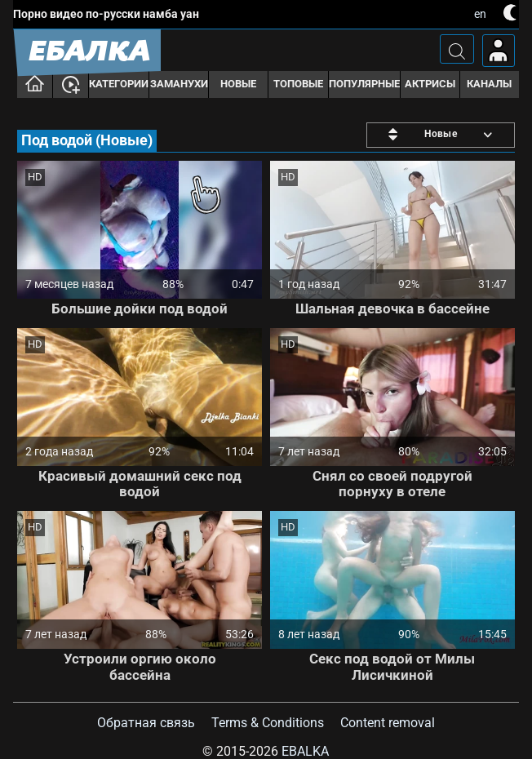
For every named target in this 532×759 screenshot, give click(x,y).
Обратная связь (146, 723)
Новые (238, 84)
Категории (119, 84)
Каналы (489, 84)
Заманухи (179, 84)
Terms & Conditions (268, 723)
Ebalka (305, 751)
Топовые (298, 84)
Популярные (364, 84)
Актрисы (430, 84)
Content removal (388, 723)
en (480, 14)
